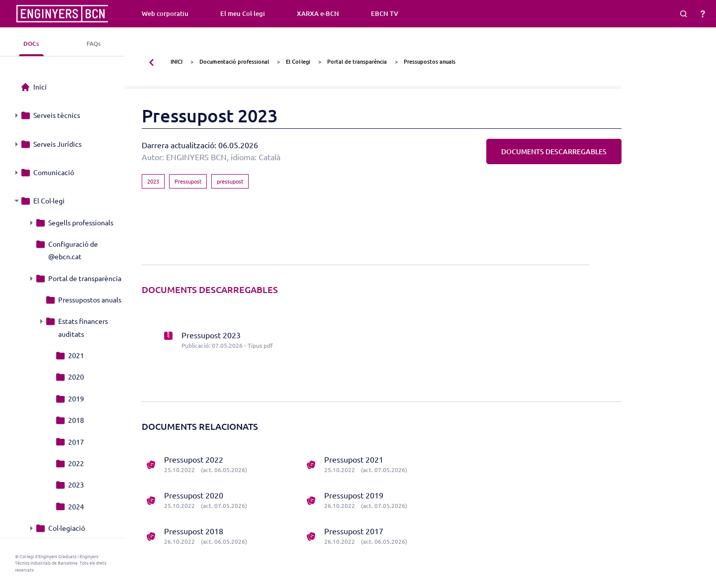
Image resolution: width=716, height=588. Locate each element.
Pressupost (188, 181)
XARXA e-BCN (318, 13)
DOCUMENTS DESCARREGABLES (554, 151)
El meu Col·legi (243, 13)
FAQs (93, 44)
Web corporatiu (165, 13)
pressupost (230, 181)
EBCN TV (385, 13)
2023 (153, 181)
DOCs (31, 44)
